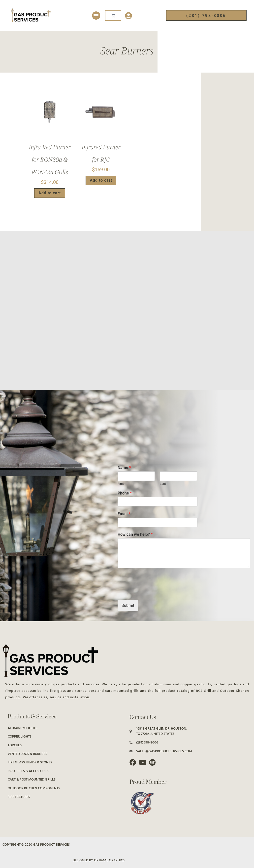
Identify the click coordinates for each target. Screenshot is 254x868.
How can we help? (135, 534)
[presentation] (155, 592)
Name (124, 468)
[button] (96, 16)
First (121, 484)
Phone (125, 493)
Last (163, 484)
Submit (128, 605)
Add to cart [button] (50, 193)
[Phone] (157, 502)
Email (124, 514)
